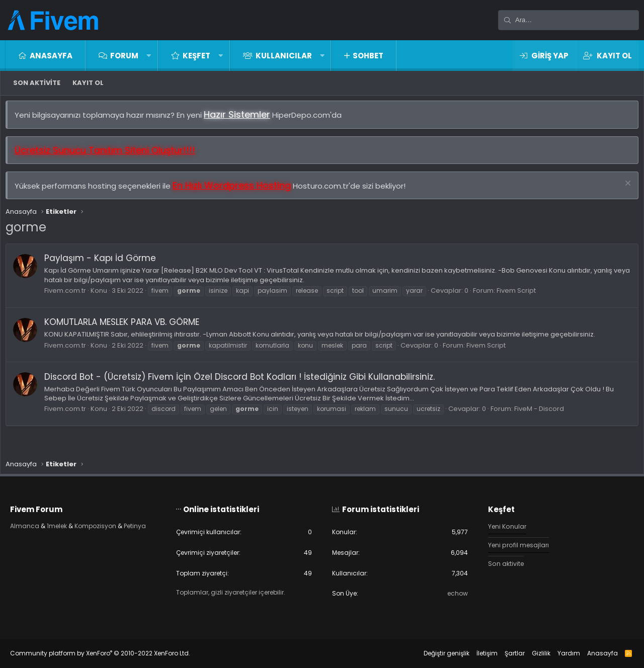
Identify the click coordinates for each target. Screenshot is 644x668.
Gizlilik (531, 653)
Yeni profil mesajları (515, 543)
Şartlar (505, 653)
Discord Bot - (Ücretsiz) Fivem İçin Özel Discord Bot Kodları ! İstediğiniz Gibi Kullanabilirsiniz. (245, 382)
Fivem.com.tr (70, 296)
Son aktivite (37, 83)
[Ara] (569, 20)
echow (452, 593)
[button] (149, 56)
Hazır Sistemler (242, 119)
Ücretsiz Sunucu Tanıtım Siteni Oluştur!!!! (110, 155)
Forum (124, 56)
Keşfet (196, 56)
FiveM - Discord (544, 414)
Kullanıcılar (284, 56)
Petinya (32, 533)
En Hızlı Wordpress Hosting (237, 190)
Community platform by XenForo (110, 653)
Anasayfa (51, 56)
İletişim (477, 653)
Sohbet (368, 56)
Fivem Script (521, 296)
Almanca (35, 524)
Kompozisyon (111, 524)
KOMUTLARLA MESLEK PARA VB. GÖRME (127, 327)
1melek (69, 524)
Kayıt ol (88, 83)
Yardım (559, 653)
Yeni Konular (503, 524)
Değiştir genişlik (436, 653)
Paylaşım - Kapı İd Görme (105, 263)
